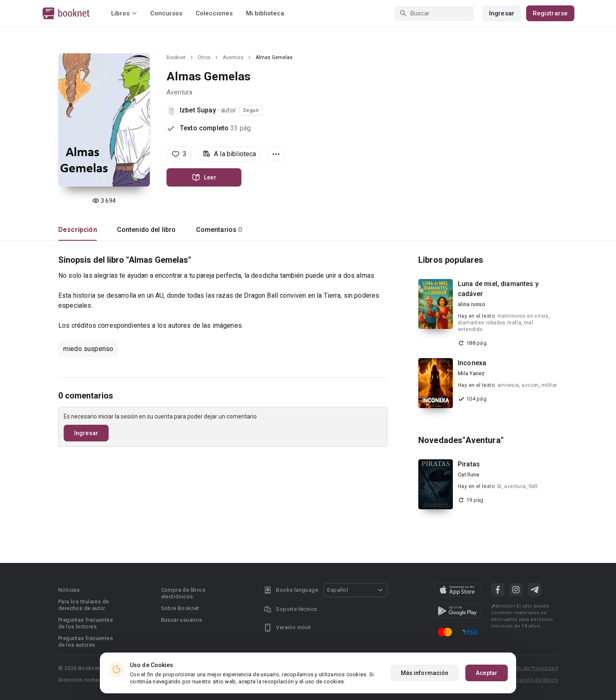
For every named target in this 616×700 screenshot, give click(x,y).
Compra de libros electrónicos (183, 593)
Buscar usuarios (182, 620)
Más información (425, 673)
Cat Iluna (468, 475)
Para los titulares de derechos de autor (83, 605)
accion (530, 385)
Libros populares (451, 260)
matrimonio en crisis (523, 316)
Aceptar (487, 673)
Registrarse (550, 13)
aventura (515, 486)
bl (499, 486)
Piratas (469, 464)
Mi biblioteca (265, 13)
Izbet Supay (198, 110)
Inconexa (472, 363)
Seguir (251, 110)
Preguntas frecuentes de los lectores (86, 623)
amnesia (508, 385)
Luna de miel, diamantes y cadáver (498, 289)
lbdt (533, 486)
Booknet (176, 57)
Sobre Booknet (180, 608)
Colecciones (214, 13)
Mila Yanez (471, 373)
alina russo (472, 304)
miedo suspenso (88, 349)
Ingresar (502, 13)
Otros (204, 57)
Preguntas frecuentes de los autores (86, 641)
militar (549, 385)
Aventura (233, 57)
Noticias (69, 590)
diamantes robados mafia (489, 323)
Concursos (166, 13)
